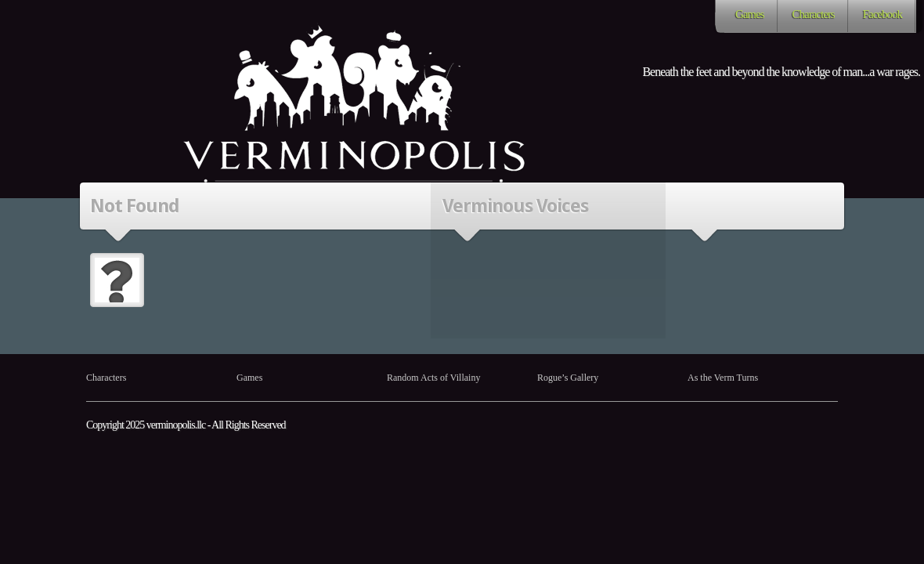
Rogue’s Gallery (568, 378)
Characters (814, 14)
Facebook (882, 14)
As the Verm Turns (723, 378)
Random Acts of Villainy (433, 378)
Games (750, 14)
